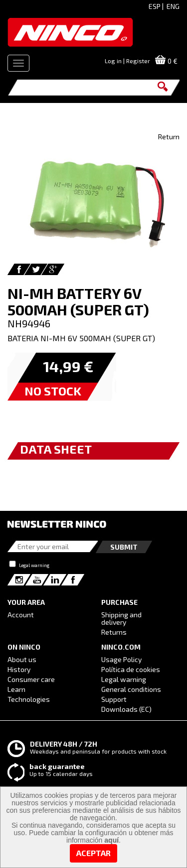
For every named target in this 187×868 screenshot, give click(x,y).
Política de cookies (131, 669)
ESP (155, 6)
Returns (114, 632)
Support (114, 699)
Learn (16, 689)
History (19, 669)
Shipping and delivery (121, 618)
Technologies (29, 699)
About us (22, 659)
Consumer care (31, 679)
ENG (173, 6)
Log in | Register (127, 61)
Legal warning (34, 565)
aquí (111, 840)
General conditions (131, 689)
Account (21, 615)
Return (169, 137)
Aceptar (93, 853)
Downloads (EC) (126, 709)
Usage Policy (121, 659)
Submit (124, 547)
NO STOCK (53, 391)
